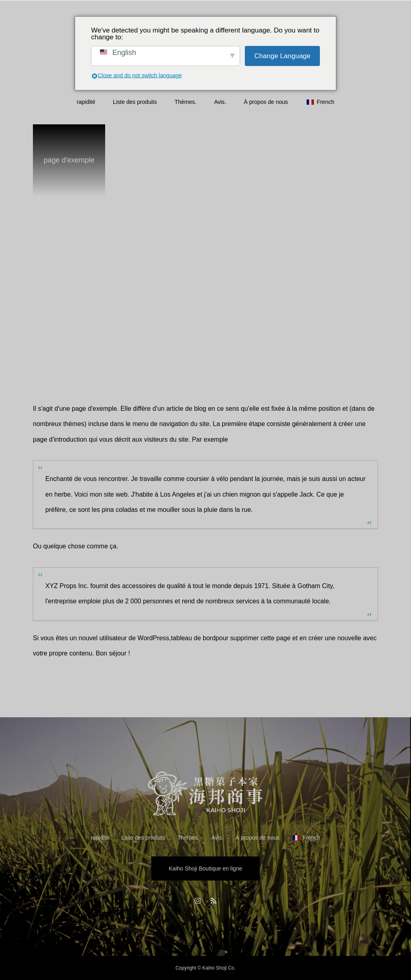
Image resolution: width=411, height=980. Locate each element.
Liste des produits (135, 102)
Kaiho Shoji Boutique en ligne (206, 868)
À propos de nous (266, 102)
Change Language (283, 56)
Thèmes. (185, 102)
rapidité (86, 102)
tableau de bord (193, 638)
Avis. (220, 102)
